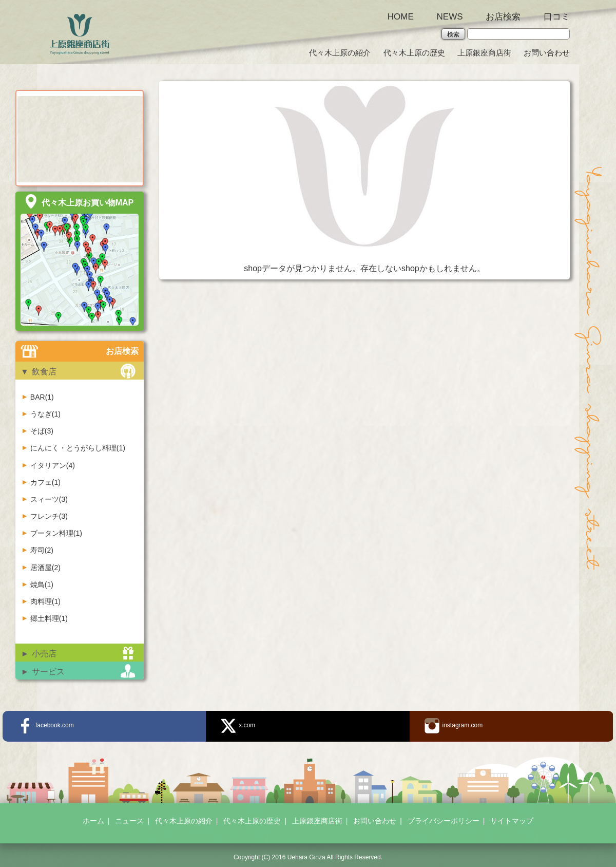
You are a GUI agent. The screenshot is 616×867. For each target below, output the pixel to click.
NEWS (450, 17)
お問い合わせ (547, 53)
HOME (401, 17)
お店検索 (503, 17)
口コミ (557, 17)
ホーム (93, 821)
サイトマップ (512, 821)
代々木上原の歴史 (414, 53)
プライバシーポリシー (444, 821)
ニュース (129, 821)
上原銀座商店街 (484, 53)
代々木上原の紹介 (340, 53)
